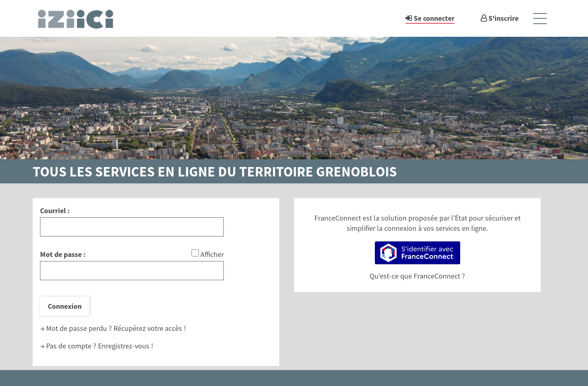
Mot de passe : (63, 254)
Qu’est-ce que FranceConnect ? (417, 276)
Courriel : (55, 211)
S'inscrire (503, 18)
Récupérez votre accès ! (150, 328)
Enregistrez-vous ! (126, 346)
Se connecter (434, 18)
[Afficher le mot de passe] (195, 253)
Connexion (65, 306)
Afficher (212, 254)
